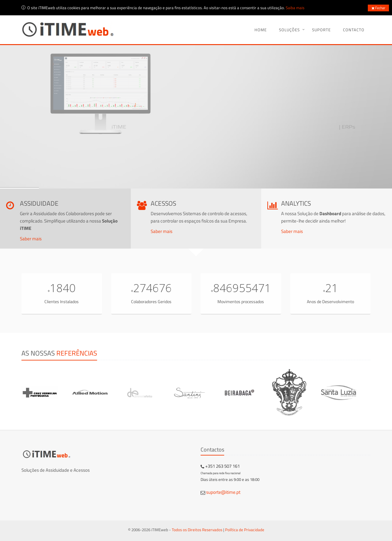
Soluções (289, 30)
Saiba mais (295, 8)
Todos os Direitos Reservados (197, 530)
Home (261, 30)
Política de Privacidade (245, 530)
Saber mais (31, 239)
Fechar (378, 8)
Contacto (354, 30)
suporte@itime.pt (223, 492)
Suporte (321, 30)
